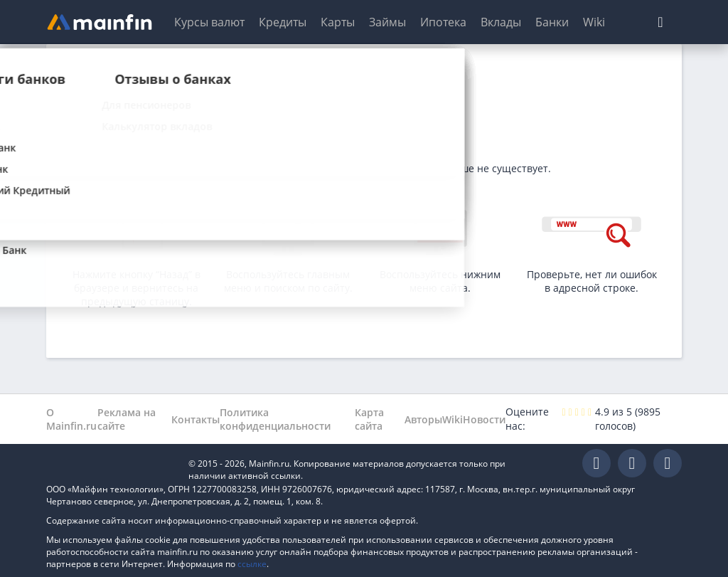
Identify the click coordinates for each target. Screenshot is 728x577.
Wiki (594, 22)
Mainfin (110, 464)
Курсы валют (209, 22)
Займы (387, 22)
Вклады (501, 22)
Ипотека (443, 22)
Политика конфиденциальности (275, 419)
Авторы (423, 419)
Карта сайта (369, 419)
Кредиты (283, 22)
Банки (552, 22)
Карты (338, 22)
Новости (484, 419)
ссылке (252, 564)
